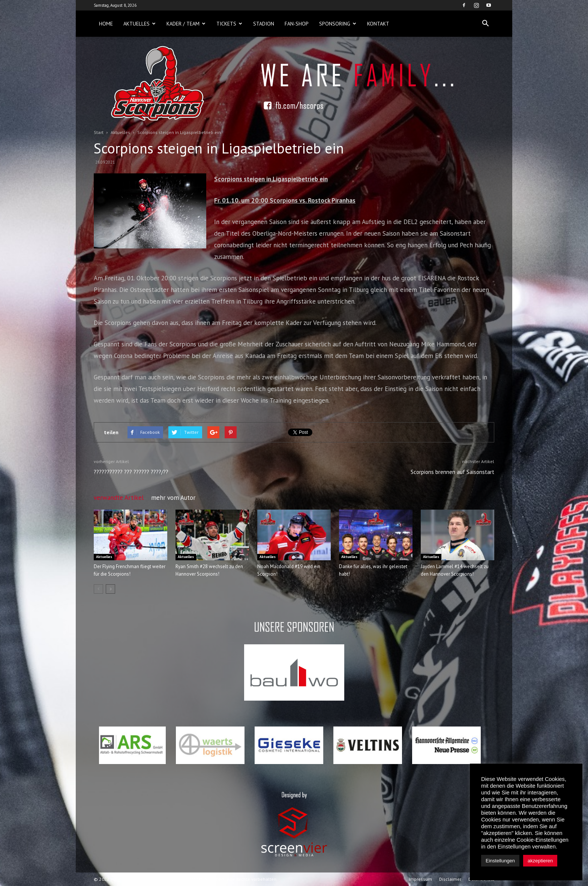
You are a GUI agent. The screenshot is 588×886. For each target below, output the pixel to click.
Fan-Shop (297, 24)
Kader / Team (186, 24)
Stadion (264, 24)
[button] (485, 24)
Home (106, 24)
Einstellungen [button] (500, 861)
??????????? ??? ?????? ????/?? (131, 472)
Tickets (229, 24)
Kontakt (378, 24)
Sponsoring (338, 24)
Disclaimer (450, 879)
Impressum (420, 879)
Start (99, 132)
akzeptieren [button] (540, 861)
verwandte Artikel (119, 498)
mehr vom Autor (173, 498)
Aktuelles (139, 24)
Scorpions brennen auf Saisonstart (452, 472)
